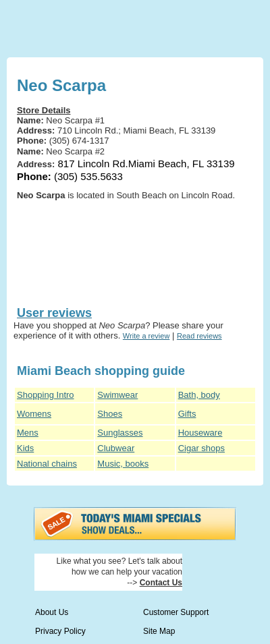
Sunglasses (120, 433)
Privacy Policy (60, 631)
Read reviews (199, 336)
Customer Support (176, 612)
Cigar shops (201, 448)
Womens (34, 414)
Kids (25, 448)
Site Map (159, 631)
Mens (28, 433)
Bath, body (199, 395)
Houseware (200, 433)
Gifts (187, 414)
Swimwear (117, 395)
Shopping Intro (46, 395)
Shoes (110, 414)
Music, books (123, 464)
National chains (47, 464)
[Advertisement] (81, 251)
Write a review (146, 336)
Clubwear (116, 448)
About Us (52, 612)
